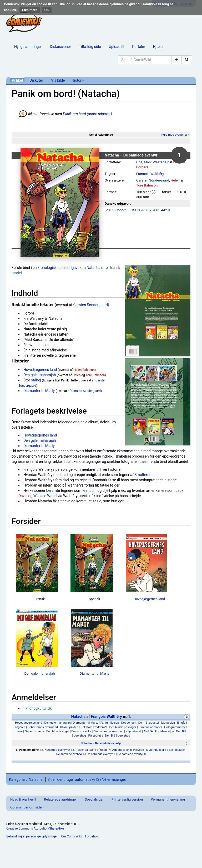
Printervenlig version (127, 799)
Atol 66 (148, 731)
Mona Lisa (168, 723)
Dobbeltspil (129, 723)
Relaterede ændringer (60, 799)
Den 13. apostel (149, 723)
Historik (78, 80)
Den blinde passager (123, 727)
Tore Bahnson (147, 185)
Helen (175, 180)
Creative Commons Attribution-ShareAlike (35, 828)
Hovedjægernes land (40, 370)
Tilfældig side (90, 47)
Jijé (105, 491)
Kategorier (17, 779)
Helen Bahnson (84, 370)
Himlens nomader (150, 727)
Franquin (89, 491)
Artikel (17, 80)
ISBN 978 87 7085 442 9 (151, 210)
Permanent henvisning (168, 799)
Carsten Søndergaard (153, 180)
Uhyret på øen (69, 727)
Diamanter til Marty (39, 391)
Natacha (93, 268)
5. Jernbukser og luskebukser (165, 750)
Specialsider (94, 799)
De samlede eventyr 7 (101, 754)
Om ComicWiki (71, 836)
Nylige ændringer (28, 47)
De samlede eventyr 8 (132, 754)
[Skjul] (187, 717)
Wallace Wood (45, 496)
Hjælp (158, 47)
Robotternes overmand (43, 727)
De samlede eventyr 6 (70, 754)
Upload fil (117, 47)
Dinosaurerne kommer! (108, 731)
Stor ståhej (32, 380)
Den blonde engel (58, 731)
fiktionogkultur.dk (38, 708)
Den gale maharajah (40, 375)
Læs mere (30, 10)
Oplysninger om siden (27, 807)
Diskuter (36, 80)
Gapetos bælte (34, 731)
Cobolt (121, 210)
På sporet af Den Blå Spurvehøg (109, 735)
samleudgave (69, 268)
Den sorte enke (81, 731)
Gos (139, 162)
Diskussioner (60, 47)
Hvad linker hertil (23, 799)
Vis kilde (58, 80)
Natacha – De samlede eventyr (101, 743)
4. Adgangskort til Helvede (127, 750)
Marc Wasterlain (156, 162)
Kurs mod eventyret (174, 135)
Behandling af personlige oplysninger (32, 836)
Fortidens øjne (164, 731)
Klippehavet (133, 731)
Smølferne (143, 475)
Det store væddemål (94, 727)
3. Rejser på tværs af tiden (90, 750)
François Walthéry (150, 174)
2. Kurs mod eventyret (56, 750)
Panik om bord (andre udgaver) (87, 114)
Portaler (139, 47)
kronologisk (47, 268)
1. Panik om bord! (27, 750)
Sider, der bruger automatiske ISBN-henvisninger (87, 779)
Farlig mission (110, 723)
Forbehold (92, 836)
